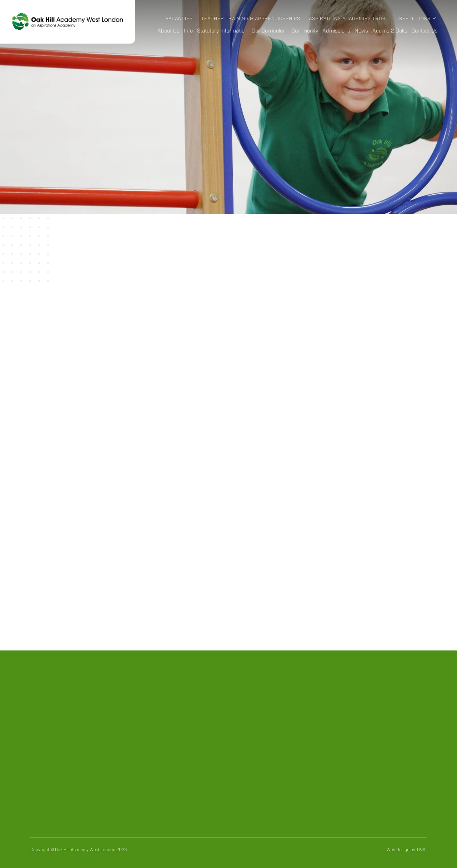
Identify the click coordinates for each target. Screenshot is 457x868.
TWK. (421, 850)
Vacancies (179, 19)
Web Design (398, 850)
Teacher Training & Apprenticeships (251, 19)
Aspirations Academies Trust (349, 19)
